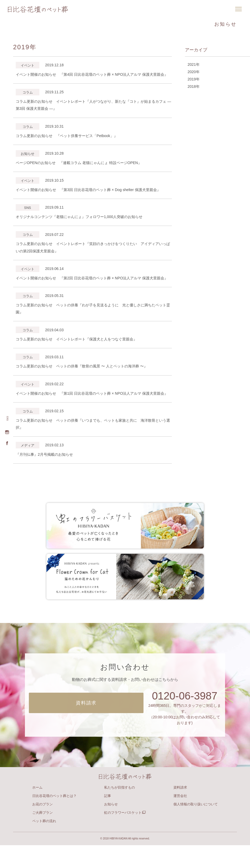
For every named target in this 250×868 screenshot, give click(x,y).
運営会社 (180, 819)
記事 (108, 819)
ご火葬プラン (42, 835)
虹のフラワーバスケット (125, 835)
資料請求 (180, 810)
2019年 (193, 80)
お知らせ (111, 827)
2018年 (193, 88)
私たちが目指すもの (119, 810)
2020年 (193, 73)
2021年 (193, 65)
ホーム (37, 810)
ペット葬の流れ (44, 844)
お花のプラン (42, 827)
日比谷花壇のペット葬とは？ (54, 819)
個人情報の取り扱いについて (196, 827)
